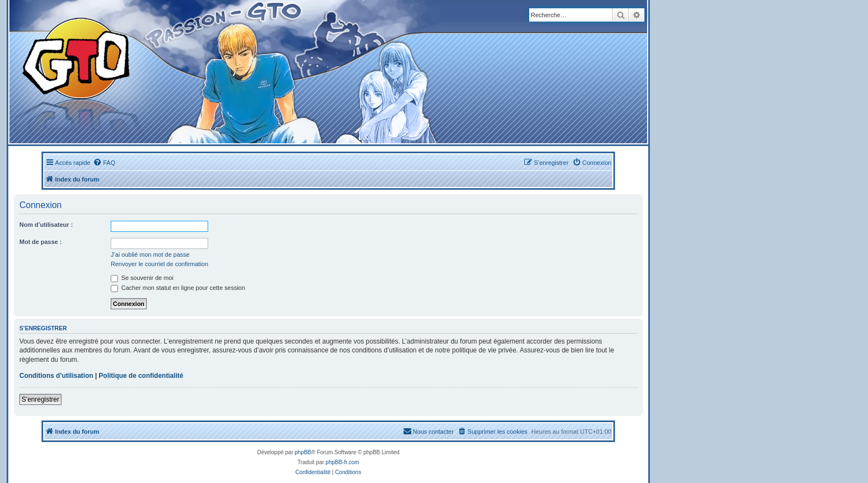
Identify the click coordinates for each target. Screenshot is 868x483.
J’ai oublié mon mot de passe (150, 255)
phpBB (303, 452)
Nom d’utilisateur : (46, 225)
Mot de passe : (40, 242)
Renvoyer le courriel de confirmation (159, 264)
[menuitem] (104, 163)
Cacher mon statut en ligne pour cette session (178, 288)
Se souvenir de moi (142, 278)
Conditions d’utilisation (56, 376)
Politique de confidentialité (141, 376)
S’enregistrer (40, 399)
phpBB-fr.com (342, 462)
